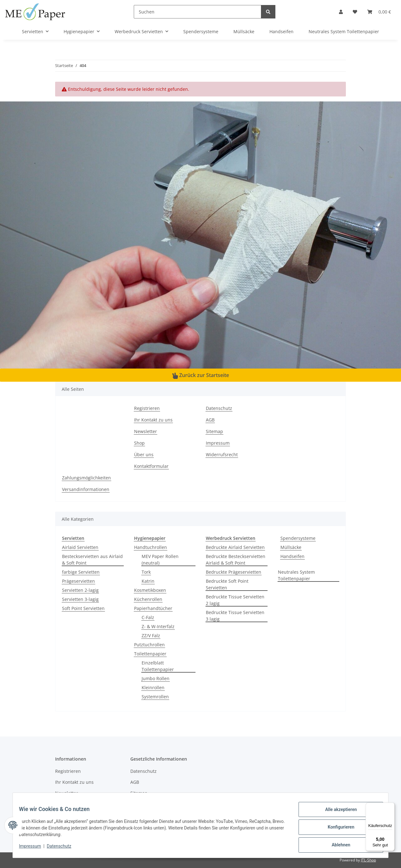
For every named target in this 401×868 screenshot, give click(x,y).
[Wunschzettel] (355, 12)
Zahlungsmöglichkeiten (86, 478)
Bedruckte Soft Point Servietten (227, 584)
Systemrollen (155, 697)
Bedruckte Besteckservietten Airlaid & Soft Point (236, 560)
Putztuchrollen (149, 645)
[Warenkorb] (379, 12)
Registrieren (147, 408)
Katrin (148, 581)
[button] (341, 12)
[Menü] (391, 806)
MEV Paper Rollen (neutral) (160, 560)
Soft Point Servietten (83, 608)
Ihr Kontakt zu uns (153, 420)
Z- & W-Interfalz (158, 626)
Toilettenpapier (150, 654)
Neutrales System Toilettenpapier (296, 575)
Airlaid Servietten (80, 547)
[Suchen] (198, 12)
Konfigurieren (337, 829)
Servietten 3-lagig (80, 599)
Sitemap (214, 431)
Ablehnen (337, 846)
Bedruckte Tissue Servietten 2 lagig (235, 600)
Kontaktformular (151, 466)
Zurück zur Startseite (201, 375)
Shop (139, 443)
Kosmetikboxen (150, 590)
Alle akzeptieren (337, 813)
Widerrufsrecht (222, 455)
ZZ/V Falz (151, 635)
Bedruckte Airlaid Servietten (235, 547)
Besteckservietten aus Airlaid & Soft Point (92, 560)
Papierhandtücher (153, 608)
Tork (146, 572)
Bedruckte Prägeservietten (234, 572)
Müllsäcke (291, 547)
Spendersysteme (298, 538)
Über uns (144, 455)
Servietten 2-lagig (80, 590)
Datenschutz (219, 408)
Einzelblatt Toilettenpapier (158, 666)
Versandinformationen (86, 489)
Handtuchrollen (151, 547)
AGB (210, 420)
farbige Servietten (81, 572)
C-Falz (148, 617)
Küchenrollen (148, 599)
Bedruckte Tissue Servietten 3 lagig (235, 616)
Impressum (218, 443)
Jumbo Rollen (156, 678)
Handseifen (292, 556)
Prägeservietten (78, 581)
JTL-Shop (368, 860)
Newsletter (146, 431)
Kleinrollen (153, 687)
